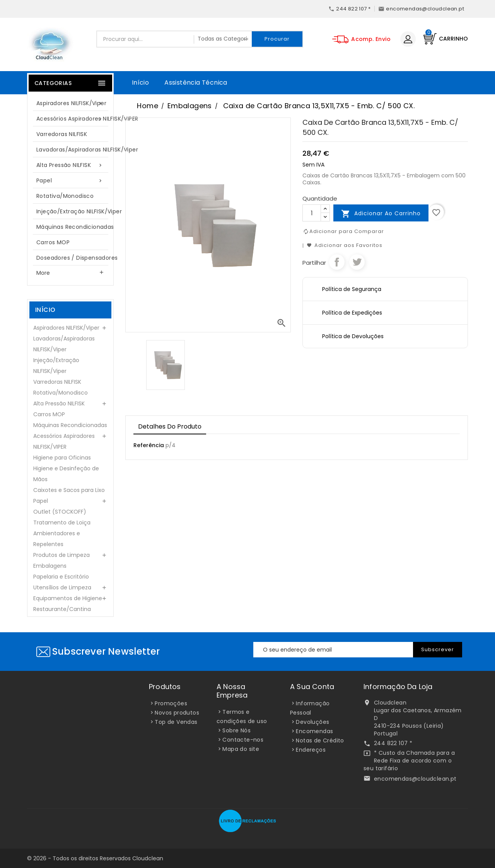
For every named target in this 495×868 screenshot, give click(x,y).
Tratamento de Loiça (62, 523)
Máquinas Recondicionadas (74, 227)
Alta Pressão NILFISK (70, 165)
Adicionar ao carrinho (381, 214)
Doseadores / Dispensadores (74, 258)
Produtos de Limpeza (61, 555)
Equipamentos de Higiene (68, 598)
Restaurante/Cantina (62, 609)
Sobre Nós (236, 730)
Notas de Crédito (320, 740)
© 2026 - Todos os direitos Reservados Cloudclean (95, 858)
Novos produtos (177, 713)
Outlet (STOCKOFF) (60, 512)
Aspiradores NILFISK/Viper (71, 103)
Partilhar (337, 262)
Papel (70, 181)
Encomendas (314, 731)
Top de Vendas (176, 722)
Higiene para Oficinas (62, 458)
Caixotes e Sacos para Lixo (69, 490)
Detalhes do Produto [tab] (170, 426)
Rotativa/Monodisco (65, 196)
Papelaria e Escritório (61, 577)
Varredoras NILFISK (62, 134)
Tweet (357, 262)
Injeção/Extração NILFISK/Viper (74, 211)
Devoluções (312, 722)
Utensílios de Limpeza (62, 587)
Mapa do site (241, 749)
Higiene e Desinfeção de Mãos (66, 474)
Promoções (171, 703)
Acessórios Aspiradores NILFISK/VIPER (74, 119)
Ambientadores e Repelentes (57, 539)
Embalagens (50, 566)
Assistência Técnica (196, 83)
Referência (149, 445)
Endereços (311, 750)
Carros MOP (53, 242)
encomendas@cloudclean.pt (415, 779)
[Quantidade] (312, 213)
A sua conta (312, 687)
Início (140, 83)
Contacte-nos (243, 740)
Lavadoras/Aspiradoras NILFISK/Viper (74, 150)
